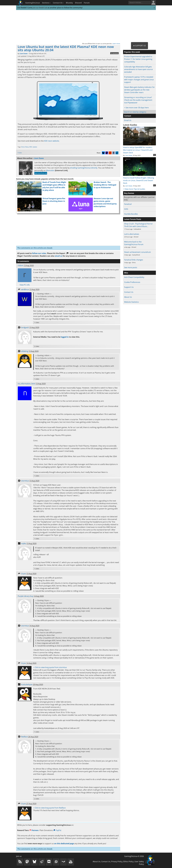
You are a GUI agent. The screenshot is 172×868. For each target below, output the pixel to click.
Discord (78, 3)
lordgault (25, 327)
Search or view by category (135, 112)
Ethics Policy (128, 862)
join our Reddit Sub (40, 8)
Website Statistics (131, 302)
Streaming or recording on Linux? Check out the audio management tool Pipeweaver (138, 100)
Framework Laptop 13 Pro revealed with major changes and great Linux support (139, 80)
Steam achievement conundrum (138, 252)
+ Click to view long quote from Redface (49, 808)
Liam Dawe (24, 54)
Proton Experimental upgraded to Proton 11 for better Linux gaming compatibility (138, 59)
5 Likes (20, 153)
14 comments (115, 53)
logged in (65, 337)
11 (155, 155)
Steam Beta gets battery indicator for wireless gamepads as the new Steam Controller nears (139, 90)
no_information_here (26, 384)
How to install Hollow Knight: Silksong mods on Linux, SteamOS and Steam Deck (139, 179)
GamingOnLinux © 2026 (134, 856)
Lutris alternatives (132, 234)
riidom (21, 265)
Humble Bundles (131, 214)
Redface (24, 737)
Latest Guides (130, 125)
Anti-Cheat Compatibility (134, 277)
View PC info (25, 285)
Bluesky (69, 3)
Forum (87, 3)
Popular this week (132, 52)
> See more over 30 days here (136, 108)
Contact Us (58, 3)
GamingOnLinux (33, 3)
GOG (126, 209)
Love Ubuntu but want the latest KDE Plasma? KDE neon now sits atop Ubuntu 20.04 (66, 48)
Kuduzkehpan (27, 684)
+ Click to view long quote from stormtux (50, 667)
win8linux (25, 289)
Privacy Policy (117, 862)
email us (59, 256)
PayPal (57, 830)
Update (35, 147)
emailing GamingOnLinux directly (84, 168)
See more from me (41, 173)
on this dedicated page (64, 843)
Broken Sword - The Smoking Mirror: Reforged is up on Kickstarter (105, 185)
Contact (128, 116)
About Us (128, 297)
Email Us (128, 120)
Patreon (34, 830)
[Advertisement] (86, 26)
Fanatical (128, 204)
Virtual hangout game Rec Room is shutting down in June (54, 201)
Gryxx (24, 574)
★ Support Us (139, 46)
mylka (24, 544)
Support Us (129, 287)
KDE (31, 147)
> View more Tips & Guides (134, 189)
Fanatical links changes (134, 260)
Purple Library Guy (26, 596)
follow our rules (39, 253)
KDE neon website (52, 141)
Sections (46, 3)
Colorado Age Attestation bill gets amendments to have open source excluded (138, 69)
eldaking (25, 351)
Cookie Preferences (132, 282)
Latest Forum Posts (133, 219)
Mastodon (50, 170)
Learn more (116, 44)
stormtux (25, 481)
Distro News (25, 147)
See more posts (131, 267)
